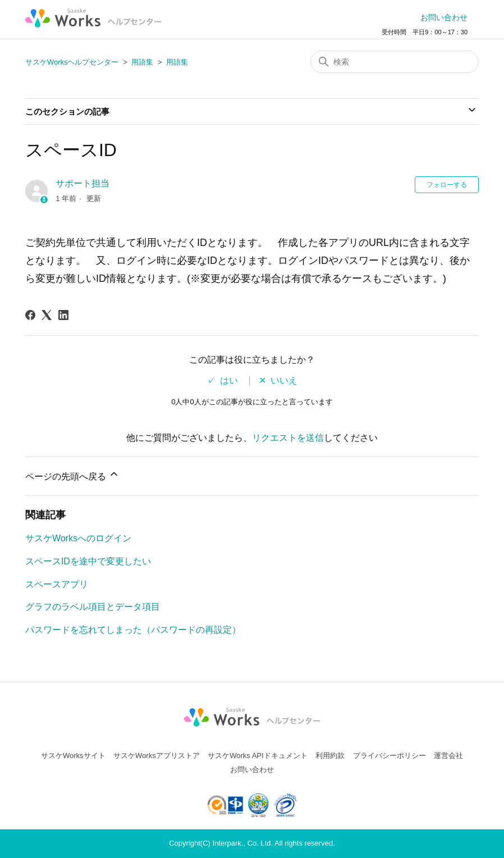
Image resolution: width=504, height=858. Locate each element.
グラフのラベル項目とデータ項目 (93, 607)
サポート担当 (83, 183)
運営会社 (448, 756)
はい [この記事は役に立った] (229, 381)
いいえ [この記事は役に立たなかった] (284, 381)
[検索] (395, 62)
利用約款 (330, 756)
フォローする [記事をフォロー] (447, 185)
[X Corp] (47, 315)
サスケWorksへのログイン (78, 538)
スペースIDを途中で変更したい (88, 561)
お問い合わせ (444, 17)
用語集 (142, 62)
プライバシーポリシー (390, 756)
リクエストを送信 (288, 438)
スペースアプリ (57, 584)
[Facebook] (30, 315)
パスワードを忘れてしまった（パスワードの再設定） (133, 630)
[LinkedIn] (63, 315)
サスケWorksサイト (73, 756)
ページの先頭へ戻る (72, 475)
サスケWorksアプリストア (157, 756)
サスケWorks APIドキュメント (257, 756)
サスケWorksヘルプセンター (72, 62)
